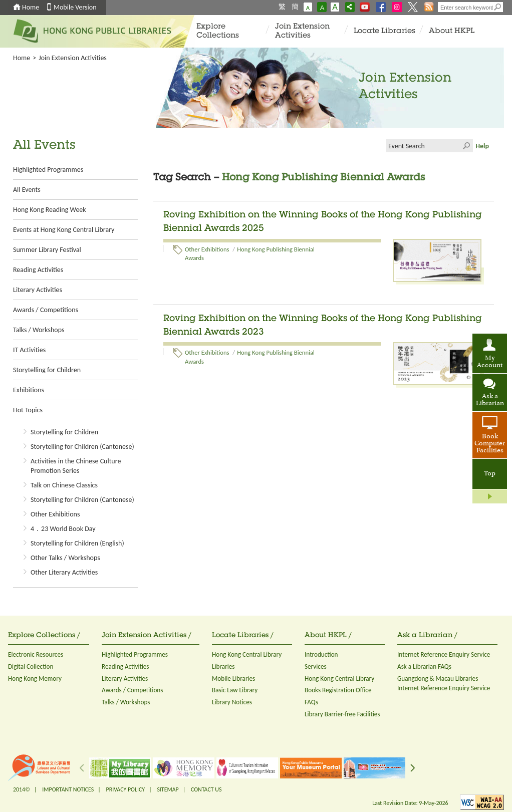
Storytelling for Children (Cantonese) (82, 447)
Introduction (321, 654)
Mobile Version (75, 7)
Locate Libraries (385, 31)
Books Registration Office (338, 690)
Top (490, 474)
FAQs (311, 702)
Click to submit (466, 146)
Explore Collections (218, 31)
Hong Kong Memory (35, 679)
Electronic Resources (36, 654)
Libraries (223, 666)
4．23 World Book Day (63, 529)
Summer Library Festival (47, 250)
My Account (490, 362)
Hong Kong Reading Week (50, 210)
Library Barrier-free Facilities (342, 714)
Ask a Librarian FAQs (424, 666)
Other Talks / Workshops (65, 558)
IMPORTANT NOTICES (68, 789)
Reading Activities (38, 270)
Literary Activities (38, 290)
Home (31, 7)
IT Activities (29, 350)
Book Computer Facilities (490, 444)
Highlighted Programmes (48, 170)
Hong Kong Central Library (247, 654)
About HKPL (452, 31)
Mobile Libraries (233, 679)
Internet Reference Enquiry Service (444, 654)
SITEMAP (168, 789)
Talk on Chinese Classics (64, 485)
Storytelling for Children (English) (77, 543)
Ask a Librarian (490, 400)
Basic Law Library (235, 690)
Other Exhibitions (55, 514)
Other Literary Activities (64, 572)
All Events (27, 190)
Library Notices (232, 702)
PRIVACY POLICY (126, 789)
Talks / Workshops (39, 330)
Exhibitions (29, 390)
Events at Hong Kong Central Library (64, 230)
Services (316, 666)
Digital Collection (31, 666)
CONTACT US (206, 789)
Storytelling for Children (47, 370)
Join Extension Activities (302, 31)
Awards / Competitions (46, 310)
